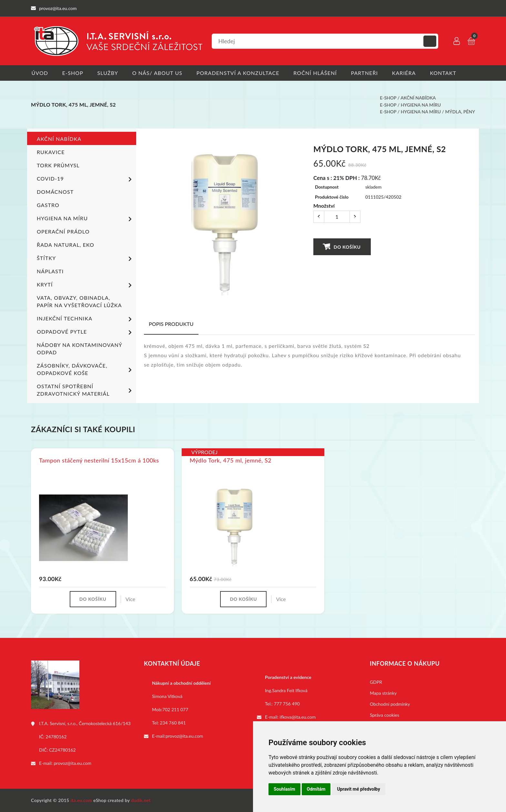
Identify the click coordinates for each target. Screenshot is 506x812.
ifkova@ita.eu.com (298, 717)
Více (131, 599)
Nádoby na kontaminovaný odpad (79, 349)
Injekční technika (85, 319)
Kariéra (407, 73)
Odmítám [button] (316, 789)
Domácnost (55, 192)
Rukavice (51, 152)
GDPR (376, 682)
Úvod (39, 73)
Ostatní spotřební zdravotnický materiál (85, 390)
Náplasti (50, 271)
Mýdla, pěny (460, 112)
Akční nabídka (418, 98)
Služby (108, 73)
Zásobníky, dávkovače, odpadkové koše (85, 369)
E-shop (73, 73)
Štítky (85, 259)
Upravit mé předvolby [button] (358, 789)
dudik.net (141, 800)
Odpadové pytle (85, 332)
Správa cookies (385, 715)
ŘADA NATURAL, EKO (66, 245)
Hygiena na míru (421, 105)
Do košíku (342, 246)
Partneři (367, 73)
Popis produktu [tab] (171, 324)
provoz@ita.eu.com (73, 763)
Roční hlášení (317, 73)
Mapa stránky (383, 693)
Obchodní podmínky (390, 704)
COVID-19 (85, 179)
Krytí (85, 285)
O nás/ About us (158, 73)
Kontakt (446, 73)
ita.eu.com (81, 800)
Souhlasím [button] (284, 789)
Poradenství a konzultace (239, 73)
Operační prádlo (63, 231)
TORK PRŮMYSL (58, 165)
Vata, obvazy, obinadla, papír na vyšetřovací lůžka (79, 301)
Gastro (48, 205)
